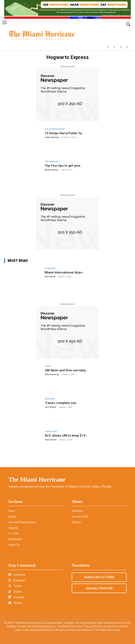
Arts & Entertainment (55, 129)
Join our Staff (80, 517)
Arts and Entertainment (22, 522)
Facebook (17, 575)
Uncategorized (51, 161)
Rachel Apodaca (51, 170)
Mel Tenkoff (50, 277)
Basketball (50, 399)
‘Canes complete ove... (62, 403)
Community (50, 268)
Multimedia (15, 539)
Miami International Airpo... (65, 272)
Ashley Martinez (52, 137)
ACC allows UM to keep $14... (66, 436)
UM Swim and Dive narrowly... (66, 370)
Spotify (15, 603)
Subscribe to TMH (99, 577)
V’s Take (14, 533)
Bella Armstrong (52, 374)
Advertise (77, 511)
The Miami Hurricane (37, 479)
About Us (14, 545)
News (12, 511)
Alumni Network (99, 588)
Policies (76, 522)
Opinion (13, 528)
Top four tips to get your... (64, 166)
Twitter (15, 586)
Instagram (17, 580)
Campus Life (51, 431)
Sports (48, 366)
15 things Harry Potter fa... (64, 133)
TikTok (15, 592)
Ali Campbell (51, 407)
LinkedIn (16, 597)
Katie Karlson (51, 440)
